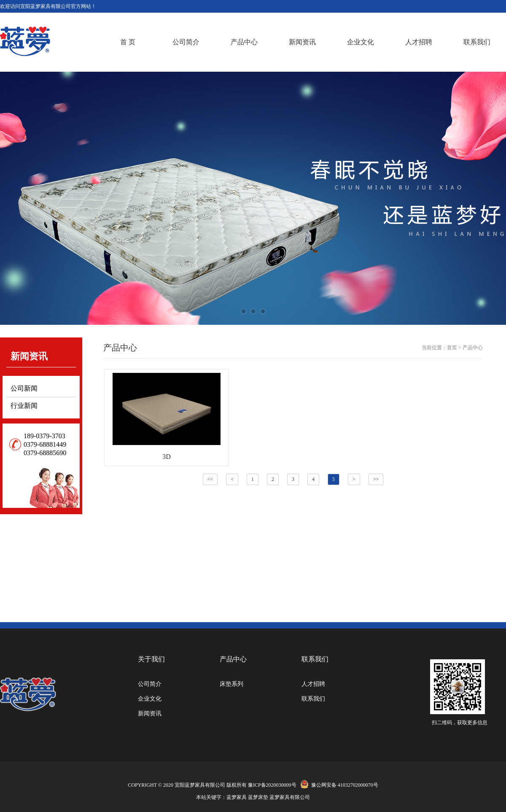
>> (376, 479)
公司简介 (186, 42)
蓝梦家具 (237, 797)
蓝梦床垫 (258, 797)
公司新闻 (24, 388)
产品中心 (244, 42)
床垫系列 (231, 684)
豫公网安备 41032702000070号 (338, 785)
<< (210, 479)
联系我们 (477, 42)
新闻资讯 (302, 42)
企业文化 (361, 42)
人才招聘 (419, 42)
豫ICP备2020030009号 (272, 785)
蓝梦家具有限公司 (290, 797)
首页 (452, 348)
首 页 (128, 42)
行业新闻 (24, 406)
